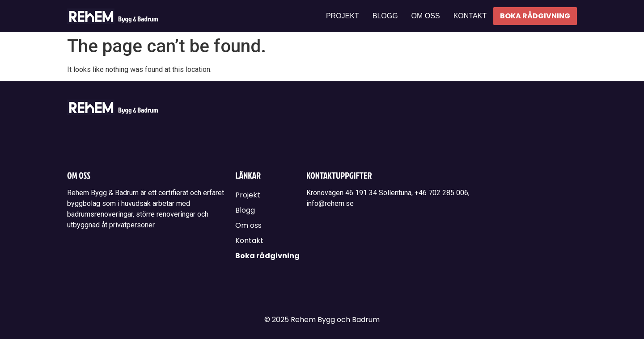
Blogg (385, 16)
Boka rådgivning (535, 16)
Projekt (343, 16)
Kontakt (470, 16)
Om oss (426, 16)
